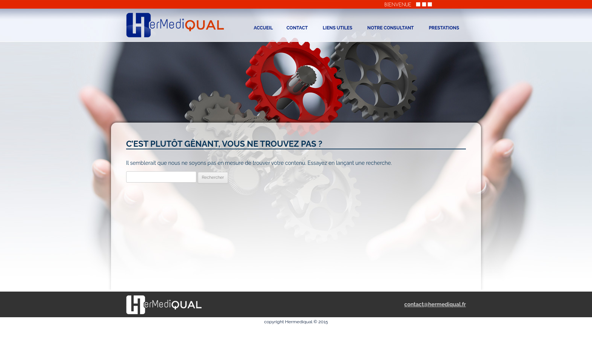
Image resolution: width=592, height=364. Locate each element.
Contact (297, 28)
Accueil (263, 28)
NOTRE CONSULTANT (391, 28)
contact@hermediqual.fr (435, 304)
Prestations (444, 28)
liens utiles (338, 28)
